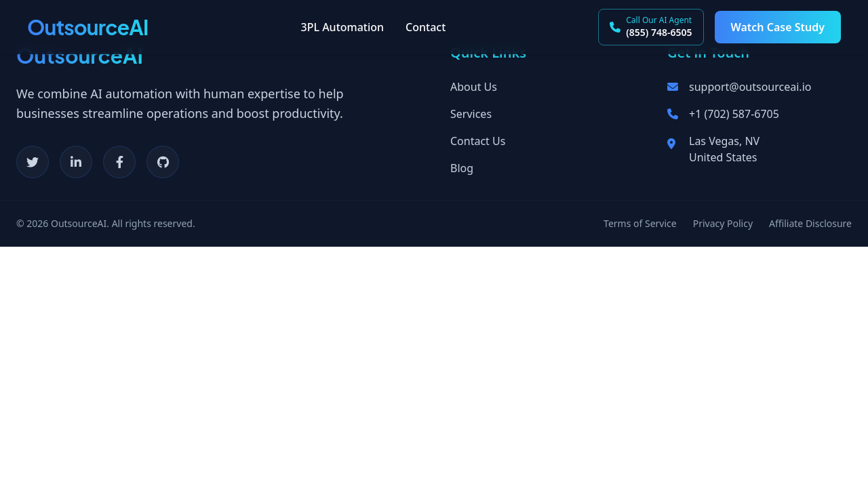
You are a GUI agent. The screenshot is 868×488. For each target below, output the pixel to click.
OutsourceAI (88, 27)
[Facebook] (119, 162)
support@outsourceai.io (750, 87)
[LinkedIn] (76, 162)
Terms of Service (640, 223)
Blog (462, 168)
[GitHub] (163, 162)
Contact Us (478, 141)
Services (471, 114)
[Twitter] (33, 162)
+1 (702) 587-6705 (734, 114)
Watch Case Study (778, 27)
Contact (426, 27)
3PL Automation (343, 27)
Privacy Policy (723, 223)
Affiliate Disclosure (810, 223)
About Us (474, 87)
